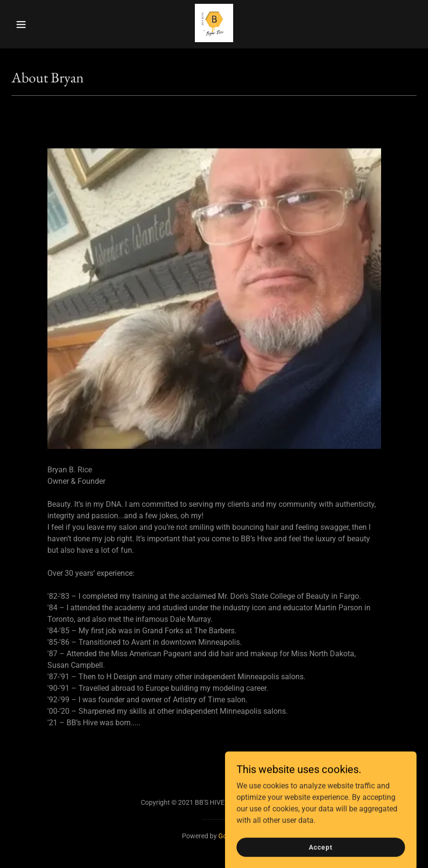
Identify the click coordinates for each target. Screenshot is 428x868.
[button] (32, 24)
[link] (214, 40)
